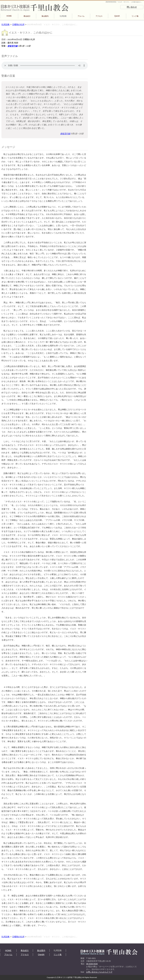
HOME (9, 16)
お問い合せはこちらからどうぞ (99, 972)
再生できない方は (45, 66)
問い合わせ (132, 7)
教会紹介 (27, 16)
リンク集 (135, 16)
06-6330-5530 (92, 964)
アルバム (81, 16)
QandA (117, 16)
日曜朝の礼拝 (18, 25)
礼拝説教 (63, 16)
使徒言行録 (13, 46)
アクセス (99, 16)
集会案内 (45, 16)
